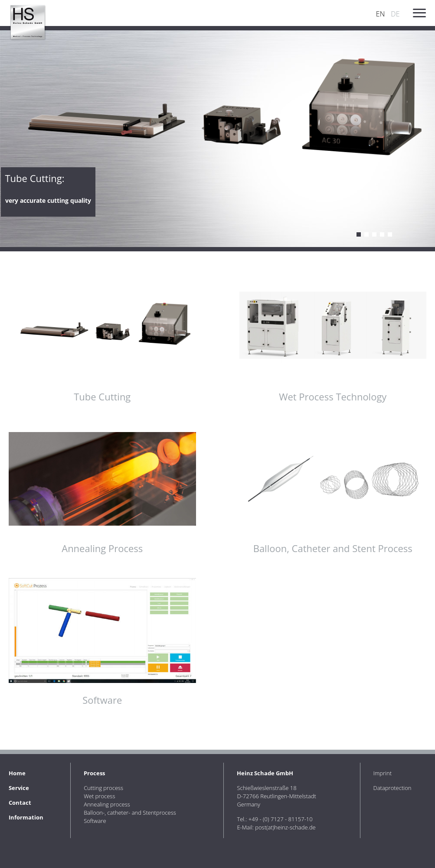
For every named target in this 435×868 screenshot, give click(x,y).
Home (17, 773)
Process (94, 773)
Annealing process (374, 234)
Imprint (383, 773)
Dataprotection (392, 788)
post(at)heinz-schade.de (285, 827)
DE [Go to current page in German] (395, 14)
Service (19, 788)
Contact (20, 803)
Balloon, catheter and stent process (382, 234)
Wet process (366, 234)
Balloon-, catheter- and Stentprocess (130, 813)
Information (26, 817)
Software (390, 234)
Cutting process (359, 234)
